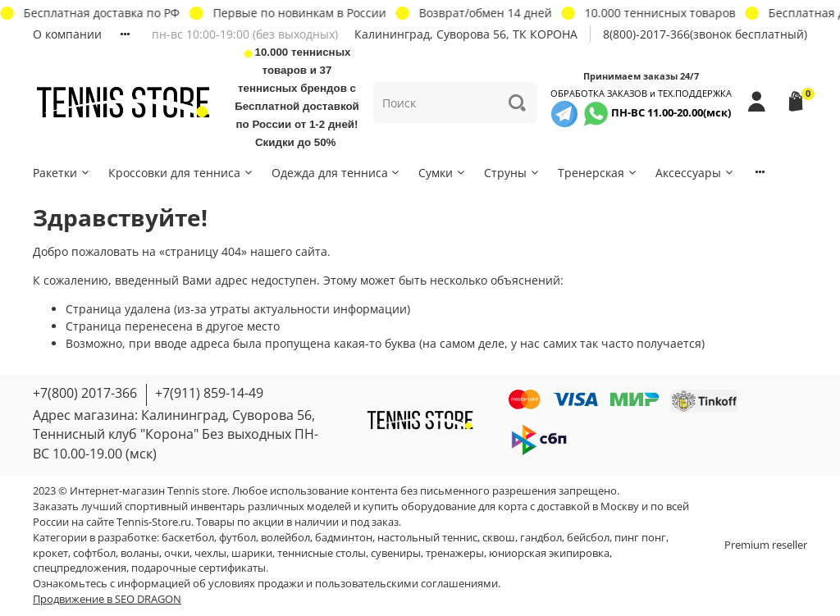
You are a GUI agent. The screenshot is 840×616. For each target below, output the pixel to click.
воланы (140, 553)
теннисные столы (322, 553)
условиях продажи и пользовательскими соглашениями (353, 584)
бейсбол (588, 538)
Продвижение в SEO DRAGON (107, 599)
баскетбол (188, 538)
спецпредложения (80, 568)
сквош (499, 538)
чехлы (210, 553)
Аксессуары (695, 173)
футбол (237, 538)
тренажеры (455, 553)
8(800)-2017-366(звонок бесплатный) (705, 34)
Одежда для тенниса (337, 173)
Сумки (443, 173)
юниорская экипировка (549, 553)
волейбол (285, 538)
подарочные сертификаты (199, 568)
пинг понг (640, 538)
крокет (50, 553)
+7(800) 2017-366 (85, 393)
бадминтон (344, 538)
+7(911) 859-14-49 (209, 393)
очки (177, 553)
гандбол (541, 538)
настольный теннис (427, 538)
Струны (512, 173)
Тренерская (598, 173)
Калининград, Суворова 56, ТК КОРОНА (466, 34)
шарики (252, 553)
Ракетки (62, 173)
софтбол (94, 553)
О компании (67, 34)
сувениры (396, 553)
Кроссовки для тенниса (181, 173)
